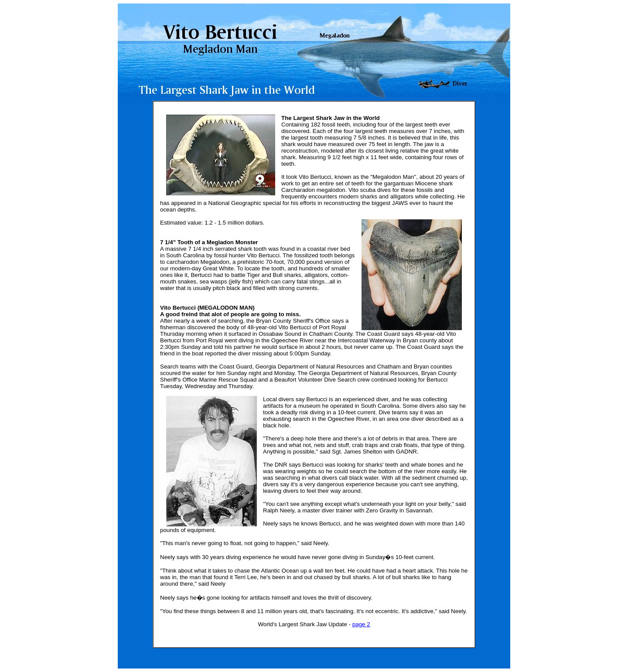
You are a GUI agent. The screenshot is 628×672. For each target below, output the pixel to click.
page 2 (361, 624)
